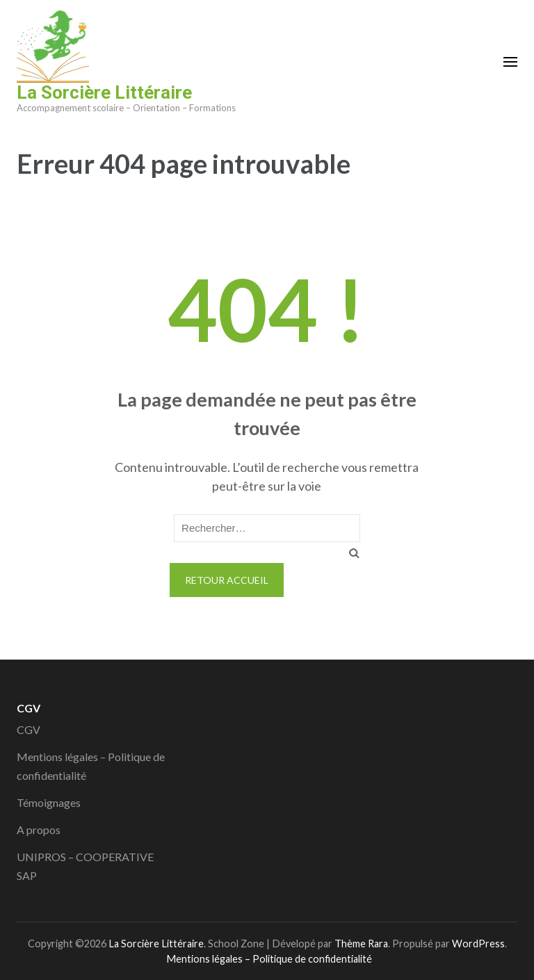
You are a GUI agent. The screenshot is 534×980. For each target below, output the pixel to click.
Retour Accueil (227, 580)
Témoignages (49, 802)
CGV (29, 729)
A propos (39, 830)
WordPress (478, 944)
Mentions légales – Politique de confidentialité (269, 959)
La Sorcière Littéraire (104, 92)
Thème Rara (361, 944)
